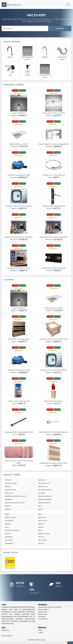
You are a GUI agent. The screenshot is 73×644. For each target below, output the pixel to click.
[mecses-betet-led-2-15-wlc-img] (54, 391)
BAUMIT (8, 509)
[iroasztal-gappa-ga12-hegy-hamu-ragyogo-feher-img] (54, 134)
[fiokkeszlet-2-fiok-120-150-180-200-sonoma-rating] (54, 320)
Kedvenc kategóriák (12, 42)
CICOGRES (42, 540)
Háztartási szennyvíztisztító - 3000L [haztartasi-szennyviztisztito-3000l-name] (19, 175)
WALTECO (42, 480)
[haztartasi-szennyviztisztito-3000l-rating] (19, 156)
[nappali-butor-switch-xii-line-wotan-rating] (19, 249)
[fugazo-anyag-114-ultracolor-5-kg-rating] (19, 382)
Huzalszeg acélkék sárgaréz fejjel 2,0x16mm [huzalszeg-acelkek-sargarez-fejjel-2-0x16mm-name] (19, 432)
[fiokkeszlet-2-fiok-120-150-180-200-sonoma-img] (54, 329)
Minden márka (43, 612)
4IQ (40, 514)
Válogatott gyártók (12, 475)
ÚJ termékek (9, 280)
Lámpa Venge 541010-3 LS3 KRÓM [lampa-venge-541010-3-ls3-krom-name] (54, 113)
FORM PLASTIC (11, 490)
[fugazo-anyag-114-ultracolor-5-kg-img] (19, 391)
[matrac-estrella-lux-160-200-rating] (19, 125)
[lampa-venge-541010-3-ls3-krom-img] (54, 103)
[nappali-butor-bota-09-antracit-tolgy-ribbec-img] (19, 227)
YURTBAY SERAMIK (45, 490)
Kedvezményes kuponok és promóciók (50, 607)
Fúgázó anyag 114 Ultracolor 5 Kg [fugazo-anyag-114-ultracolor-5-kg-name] (19, 401)
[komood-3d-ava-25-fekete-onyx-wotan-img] (54, 258)
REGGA (8, 487)
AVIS (40, 509)
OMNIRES (9, 537)
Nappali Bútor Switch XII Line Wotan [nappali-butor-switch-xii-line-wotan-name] (19, 268)
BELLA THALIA (10, 517)
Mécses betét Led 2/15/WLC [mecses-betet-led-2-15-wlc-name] (54, 401)
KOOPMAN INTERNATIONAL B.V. (16, 496)
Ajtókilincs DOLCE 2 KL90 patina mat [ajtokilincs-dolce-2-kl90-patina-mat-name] (54, 206)
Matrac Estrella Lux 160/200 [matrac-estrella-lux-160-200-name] (19, 144)
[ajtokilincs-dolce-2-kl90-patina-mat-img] (54, 196)
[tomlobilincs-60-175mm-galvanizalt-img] (54, 165)
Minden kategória (44, 610)
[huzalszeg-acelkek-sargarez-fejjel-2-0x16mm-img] (19, 422)
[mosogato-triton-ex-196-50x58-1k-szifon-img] (19, 196)
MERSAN (9, 500)
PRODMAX (9, 521)
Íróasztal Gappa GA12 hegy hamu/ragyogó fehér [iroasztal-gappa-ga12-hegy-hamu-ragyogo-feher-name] (54, 144)
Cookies (41, 633)
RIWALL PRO (43, 487)
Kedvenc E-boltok (11, 553)
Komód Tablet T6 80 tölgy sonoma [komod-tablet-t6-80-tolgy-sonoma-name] (19, 339)
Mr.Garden (9, 493)
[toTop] (70, 643)
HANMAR (9, 540)
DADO (41, 527)
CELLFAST (42, 517)
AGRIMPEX (9, 543)
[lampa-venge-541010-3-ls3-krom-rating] (54, 93)
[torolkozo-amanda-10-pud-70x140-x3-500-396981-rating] (19, 444)
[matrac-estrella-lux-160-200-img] (19, 134)
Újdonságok (42, 617)
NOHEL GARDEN (11, 483)
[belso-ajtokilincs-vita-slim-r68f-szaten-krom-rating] (54, 413)
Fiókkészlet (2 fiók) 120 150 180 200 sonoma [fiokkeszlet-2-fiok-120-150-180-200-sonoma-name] (54, 339)
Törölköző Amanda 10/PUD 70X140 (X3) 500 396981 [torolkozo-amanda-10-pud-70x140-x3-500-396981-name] (19, 462)
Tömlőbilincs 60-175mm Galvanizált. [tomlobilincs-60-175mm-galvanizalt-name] (54, 175)
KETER (41, 524)
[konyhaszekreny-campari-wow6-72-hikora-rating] (54, 444)
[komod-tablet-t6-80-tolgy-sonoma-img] (19, 329)
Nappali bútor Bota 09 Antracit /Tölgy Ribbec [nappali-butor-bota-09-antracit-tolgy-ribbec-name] (19, 237)
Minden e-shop (43, 614)
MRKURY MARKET (45, 503)
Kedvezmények (43, 619)
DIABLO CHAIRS (44, 534)
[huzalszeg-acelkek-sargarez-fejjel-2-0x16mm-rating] (19, 413)
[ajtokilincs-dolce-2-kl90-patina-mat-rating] (54, 187)
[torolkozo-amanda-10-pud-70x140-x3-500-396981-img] (19, 452)
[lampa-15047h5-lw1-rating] (19, 93)
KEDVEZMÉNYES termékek (13, 85)
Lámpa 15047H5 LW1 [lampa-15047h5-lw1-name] (19, 113)
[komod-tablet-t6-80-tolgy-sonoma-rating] (19, 320)
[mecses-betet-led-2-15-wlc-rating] (54, 382)
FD (40, 506)
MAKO (8, 524)
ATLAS (41, 537)
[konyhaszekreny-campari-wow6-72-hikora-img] (54, 453)
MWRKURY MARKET (45, 500)
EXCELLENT (43, 521)
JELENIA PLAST (44, 483)
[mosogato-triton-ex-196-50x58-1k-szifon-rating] (19, 187)
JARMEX (42, 493)
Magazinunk (5, 630)
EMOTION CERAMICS (12, 530)
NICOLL (41, 543)
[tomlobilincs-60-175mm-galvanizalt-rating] (54, 156)
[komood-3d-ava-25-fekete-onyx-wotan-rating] (54, 249)
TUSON (8, 534)
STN (40, 530)
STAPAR (8, 480)
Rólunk (40, 630)
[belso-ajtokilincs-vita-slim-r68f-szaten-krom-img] (54, 422)
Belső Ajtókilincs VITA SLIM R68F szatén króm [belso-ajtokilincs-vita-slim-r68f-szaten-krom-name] (54, 432)
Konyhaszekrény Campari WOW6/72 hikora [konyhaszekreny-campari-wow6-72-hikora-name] (54, 463)
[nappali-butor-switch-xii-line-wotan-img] (19, 258)
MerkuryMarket (7, 636)
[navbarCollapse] (68, 4)
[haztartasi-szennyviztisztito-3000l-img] (19, 165)
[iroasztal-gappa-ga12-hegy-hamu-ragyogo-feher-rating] (54, 125)
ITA (7, 527)
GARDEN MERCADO (45, 496)
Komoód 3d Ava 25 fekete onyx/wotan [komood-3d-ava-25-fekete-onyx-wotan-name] (54, 268)
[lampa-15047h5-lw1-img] (19, 103)
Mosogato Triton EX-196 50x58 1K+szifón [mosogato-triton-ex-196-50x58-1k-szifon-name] (19, 206)
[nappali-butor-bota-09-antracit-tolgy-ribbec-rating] (19, 218)
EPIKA (8, 506)
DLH (7, 514)
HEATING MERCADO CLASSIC (15, 503)
